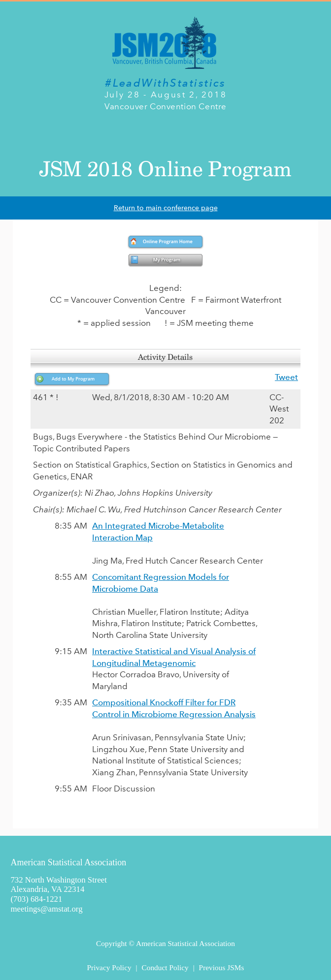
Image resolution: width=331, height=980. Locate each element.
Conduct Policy (165, 967)
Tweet (286, 377)
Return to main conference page (166, 208)
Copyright (111, 943)
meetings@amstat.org (46, 909)
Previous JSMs (222, 967)
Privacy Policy (109, 967)
